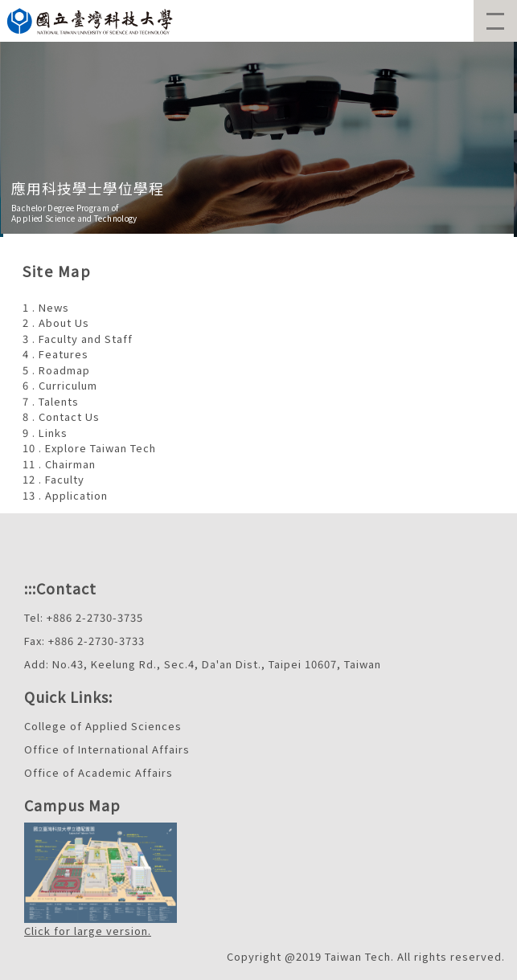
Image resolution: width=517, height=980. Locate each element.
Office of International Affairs (107, 749)
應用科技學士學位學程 (88, 188)
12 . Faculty (53, 479)
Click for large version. (88, 931)
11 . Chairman (59, 464)
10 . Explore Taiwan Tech (89, 448)
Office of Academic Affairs (98, 772)
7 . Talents (51, 401)
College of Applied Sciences (103, 726)
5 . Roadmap (56, 370)
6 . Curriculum (60, 385)
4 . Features (55, 354)
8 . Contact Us (61, 416)
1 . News (46, 307)
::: (30, 588)
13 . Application (65, 495)
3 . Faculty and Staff (78, 339)
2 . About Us (56, 323)
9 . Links (45, 433)
